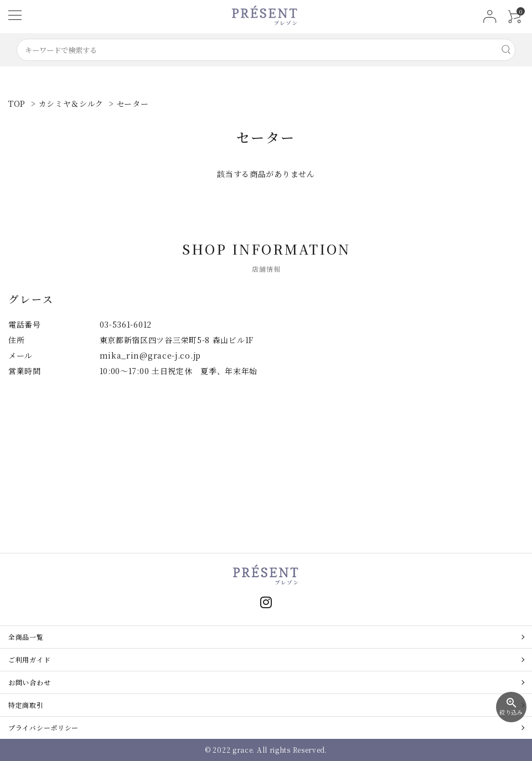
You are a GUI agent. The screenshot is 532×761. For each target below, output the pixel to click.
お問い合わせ (29, 682)
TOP (17, 103)
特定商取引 (26, 705)
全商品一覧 (26, 637)
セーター (133, 103)
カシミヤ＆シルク (71, 103)
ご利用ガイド (29, 659)
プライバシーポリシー (43, 728)
